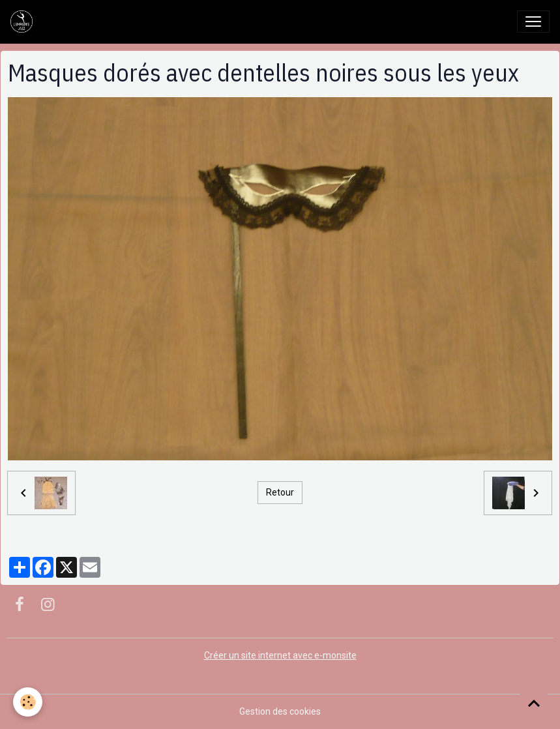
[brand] (24, 22)
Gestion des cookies (280, 711)
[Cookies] (28, 702)
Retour (280, 492)
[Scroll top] (534, 703)
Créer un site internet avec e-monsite (280, 655)
